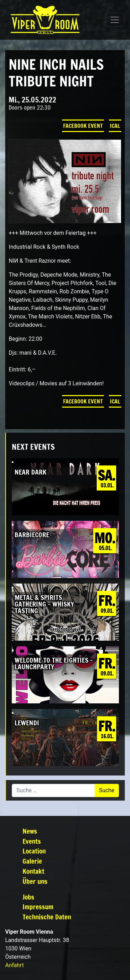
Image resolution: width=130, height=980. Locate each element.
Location (34, 851)
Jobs (28, 897)
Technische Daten (47, 917)
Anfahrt (14, 965)
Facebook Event (83, 126)
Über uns (35, 881)
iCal (115, 126)
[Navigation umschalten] (115, 20)
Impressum (38, 907)
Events (32, 841)
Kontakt (33, 871)
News (30, 831)
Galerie (32, 861)
